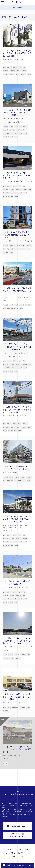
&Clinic (17, 3)
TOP (3, 12)
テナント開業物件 (11, 853)
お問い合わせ (21, 857)
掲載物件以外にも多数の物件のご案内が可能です (20, 865)
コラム (27, 853)
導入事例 (21, 853)
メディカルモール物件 (10, 12)
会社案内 (13, 857)
